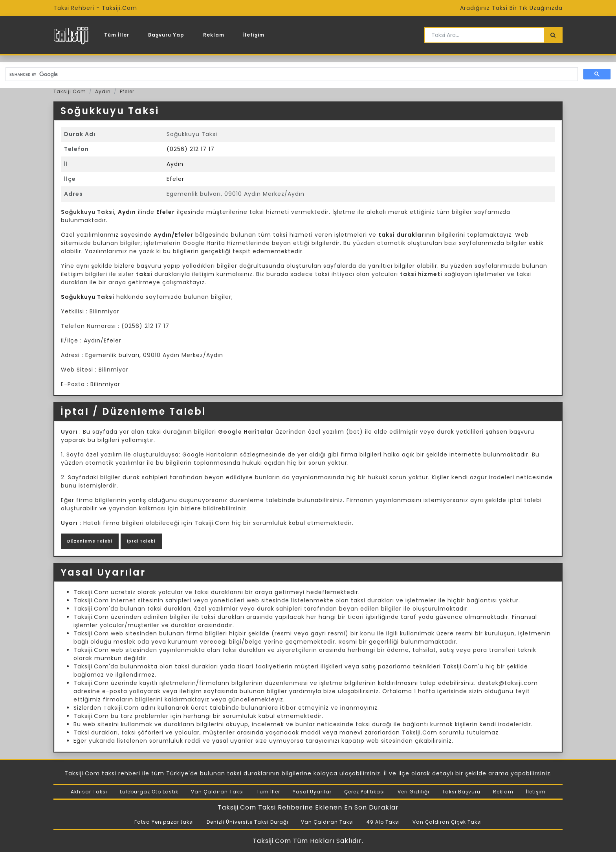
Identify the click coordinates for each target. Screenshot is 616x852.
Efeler (127, 91)
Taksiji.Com (70, 91)
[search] (291, 74)
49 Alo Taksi (383, 822)
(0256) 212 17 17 (191, 149)
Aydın (103, 91)
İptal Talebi (141, 541)
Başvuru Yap (166, 35)
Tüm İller (117, 35)
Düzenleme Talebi (90, 541)
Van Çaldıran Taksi (217, 792)
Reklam (214, 35)
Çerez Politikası (365, 792)
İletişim (254, 35)
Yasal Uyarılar (312, 792)
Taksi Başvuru (461, 792)
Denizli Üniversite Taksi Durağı (247, 822)
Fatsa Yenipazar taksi (164, 822)
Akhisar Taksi (89, 792)
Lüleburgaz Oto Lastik (149, 792)
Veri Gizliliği (413, 792)
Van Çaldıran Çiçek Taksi (447, 822)
